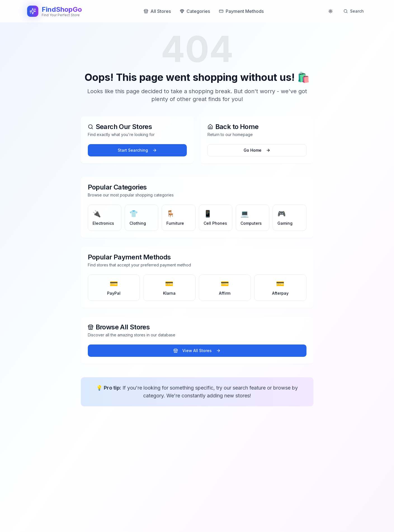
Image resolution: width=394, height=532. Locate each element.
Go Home (257, 150)
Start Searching (137, 150)
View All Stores (197, 351)
